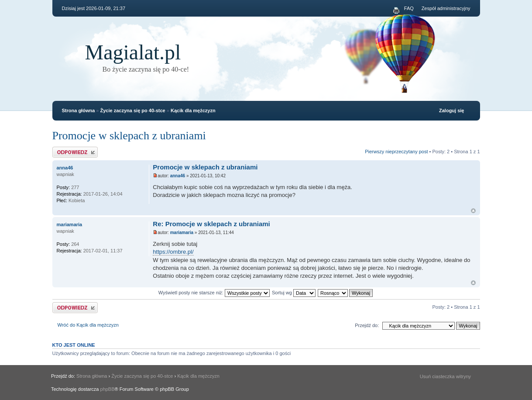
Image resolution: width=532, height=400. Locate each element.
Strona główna (79, 110)
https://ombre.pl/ (173, 252)
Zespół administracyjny (446, 8)
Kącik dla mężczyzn (193, 110)
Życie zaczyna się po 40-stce (133, 110)
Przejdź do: (367, 325)
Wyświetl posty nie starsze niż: (214, 293)
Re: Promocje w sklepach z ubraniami (211, 224)
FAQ (409, 8)
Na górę (473, 211)
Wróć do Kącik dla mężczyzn (88, 325)
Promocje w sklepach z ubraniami (129, 136)
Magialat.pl (133, 52)
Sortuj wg (294, 293)
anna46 (178, 176)
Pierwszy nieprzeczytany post (396, 152)
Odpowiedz (75, 152)
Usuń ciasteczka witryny (445, 376)
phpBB (108, 389)
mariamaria (182, 233)
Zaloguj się (451, 110)
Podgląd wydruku (396, 10)
